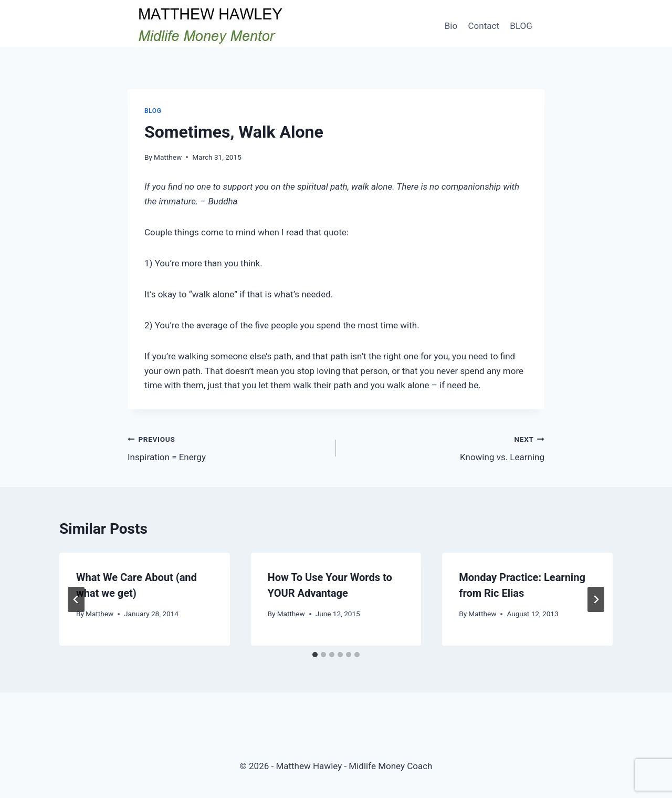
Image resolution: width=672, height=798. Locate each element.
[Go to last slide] (76, 599)
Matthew (168, 157)
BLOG (521, 26)
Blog (153, 111)
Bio (451, 26)
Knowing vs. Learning (445, 447)
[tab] (315, 655)
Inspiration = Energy (227, 447)
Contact (484, 26)
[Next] (596, 599)
